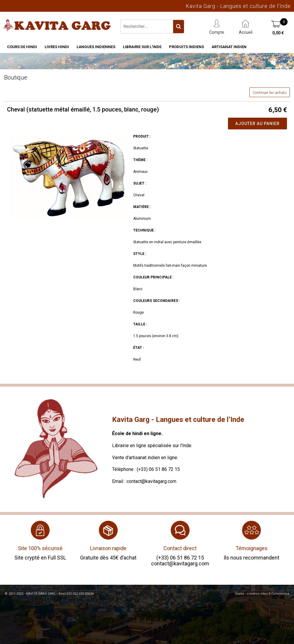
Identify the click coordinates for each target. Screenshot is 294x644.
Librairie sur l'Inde (142, 47)
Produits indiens (186, 47)
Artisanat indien (229, 47)
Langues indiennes (96, 47)
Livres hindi (57, 47)
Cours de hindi (22, 47)
